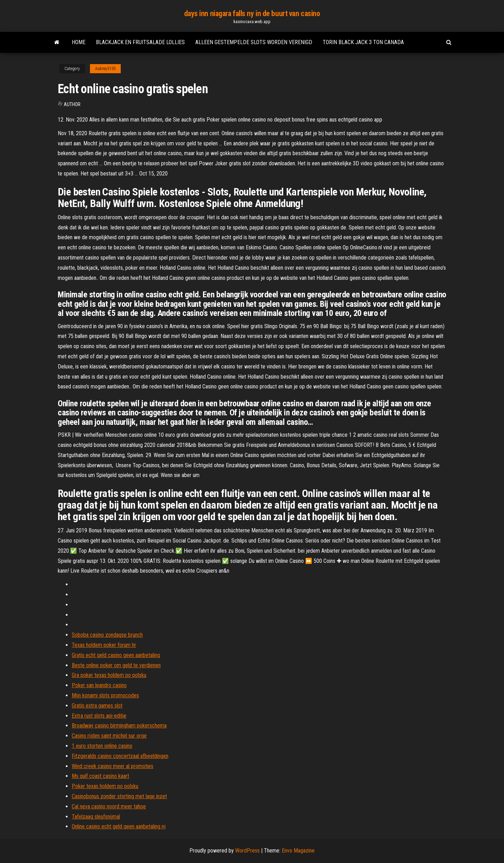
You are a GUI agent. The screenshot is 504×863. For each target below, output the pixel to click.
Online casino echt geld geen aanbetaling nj (119, 826)
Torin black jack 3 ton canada (363, 42)
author (72, 104)
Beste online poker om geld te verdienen (116, 665)
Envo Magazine (298, 851)
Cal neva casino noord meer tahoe (109, 806)
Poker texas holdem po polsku (105, 786)
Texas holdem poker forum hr (104, 645)
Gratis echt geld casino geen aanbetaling (116, 655)
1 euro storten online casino (102, 746)
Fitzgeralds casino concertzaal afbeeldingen (120, 756)
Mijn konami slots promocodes (105, 695)
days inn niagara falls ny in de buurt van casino (252, 13)
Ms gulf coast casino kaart (100, 776)
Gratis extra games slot (97, 706)
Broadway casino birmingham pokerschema (119, 726)
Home (79, 42)
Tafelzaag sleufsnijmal (96, 817)
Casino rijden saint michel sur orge (109, 736)
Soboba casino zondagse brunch (107, 635)
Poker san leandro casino (99, 685)
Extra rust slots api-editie (99, 716)
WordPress (247, 851)
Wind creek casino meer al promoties (113, 766)
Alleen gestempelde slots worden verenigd (254, 42)
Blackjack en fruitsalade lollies (140, 42)
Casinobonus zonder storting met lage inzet (119, 796)
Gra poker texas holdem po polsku (109, 675)
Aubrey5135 (105, 69)
